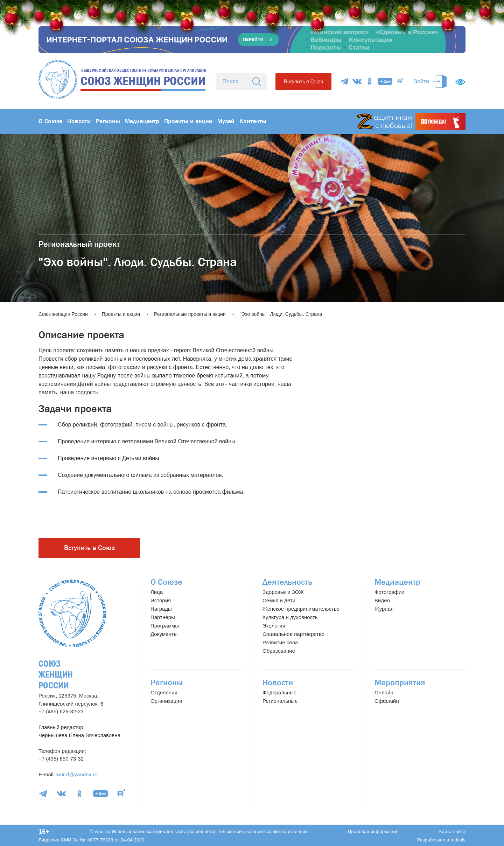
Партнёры (163, 617)
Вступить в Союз (303, 81)
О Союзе (50, 121)
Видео (382, 600)
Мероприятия (400, 683)
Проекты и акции (188, 121)
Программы (165, 626)
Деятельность (287, 582)
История (161, 600)
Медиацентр (142, 121)
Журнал (384, 609)
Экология (274, 626)
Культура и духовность (290, 617)
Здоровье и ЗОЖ (283, 592)
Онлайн (384, 692)
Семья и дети (279, 600)
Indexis (458, 840)
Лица (157, 592)
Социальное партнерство (293, 634)
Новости (79, 121)
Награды (161, 609)
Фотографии (390, 592)
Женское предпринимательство (301, 609)
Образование (279, 651)
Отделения (164, 692)
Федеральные (279, 692)
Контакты (253, 121)
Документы (164, 634)
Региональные (280, 701)
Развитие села (280, 642)
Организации (166, 701)
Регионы (108, 121)
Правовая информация (373, 831)
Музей (226, 121)
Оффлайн (387, 701)
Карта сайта (452, 831)
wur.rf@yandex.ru (77, 774)
